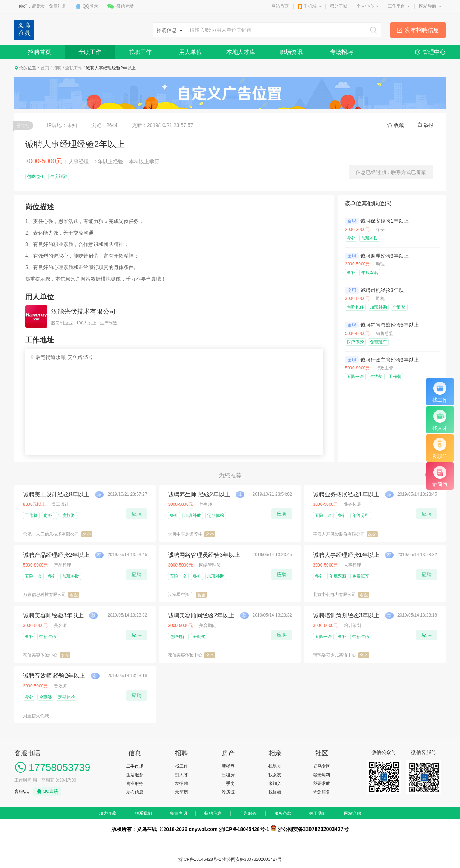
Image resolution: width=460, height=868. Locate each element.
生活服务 (135, 775)
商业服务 (135, 783)
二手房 (228, 783)
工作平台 (396, 6)
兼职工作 (140, 52)
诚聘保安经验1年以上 (385, 221)
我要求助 (322, 783)
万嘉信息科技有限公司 (45, 595)
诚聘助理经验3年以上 (385, 256)
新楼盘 (228, 766)
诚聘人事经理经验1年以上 (346, 555)
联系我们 (143, 813)
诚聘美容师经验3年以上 (53, 615)
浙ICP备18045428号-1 (200, 859)
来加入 (275, 783)
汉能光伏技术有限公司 (83, 312)
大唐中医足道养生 (185, 534)
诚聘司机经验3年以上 (385, 290)
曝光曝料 (322, 775)
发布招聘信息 (422, 30)
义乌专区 (322, 766)
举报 (428, 125)
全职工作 (90, 52)
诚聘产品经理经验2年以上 (56, 555)
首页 (45, 68)
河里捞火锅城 (36, 716)
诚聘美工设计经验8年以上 (56, 494)
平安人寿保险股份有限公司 (339, 534)
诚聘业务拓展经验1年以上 (346, 494)
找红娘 (275, 792)
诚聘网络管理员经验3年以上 (204, 555)
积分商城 (339, 6)
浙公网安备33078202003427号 (252, 859)
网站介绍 (353, 813)
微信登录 (125, 6)
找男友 (275, 766)
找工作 (181, 766)
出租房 (228, 775)
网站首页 (280, 6)
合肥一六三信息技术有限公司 (51, 534)
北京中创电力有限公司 (335, 595)
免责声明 (178, 813)
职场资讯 (291, 52)
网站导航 (428, 6)
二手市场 (135, 766)
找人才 (181, 775)
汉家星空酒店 (181, 595)
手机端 (310, 6)
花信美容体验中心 (40, 655)
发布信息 (135, 792)
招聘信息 (213, 813)
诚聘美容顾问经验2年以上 (201, 615)
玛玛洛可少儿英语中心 (335, 655)
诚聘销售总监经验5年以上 (390, 325)
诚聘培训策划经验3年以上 (346, 615)
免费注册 (57, 6)
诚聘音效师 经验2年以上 (54, 676)
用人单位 (190, 52)
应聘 (137, 514)
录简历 (181, 792)
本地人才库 (241, 52)
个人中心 (365, 6)
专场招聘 (341, 52)
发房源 (228, 792)
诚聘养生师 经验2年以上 (199, 494)
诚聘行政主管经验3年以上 (390, 360)
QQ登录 (90, 6)
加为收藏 (107, 813)
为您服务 (322, 792)
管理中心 (434, 52)
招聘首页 (40, 52)
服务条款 (283, 813)
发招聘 (181, 783)
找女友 (275, 775)
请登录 (38, 6)
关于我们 (318, 813)
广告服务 (248, 813)
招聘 (57, 68)
